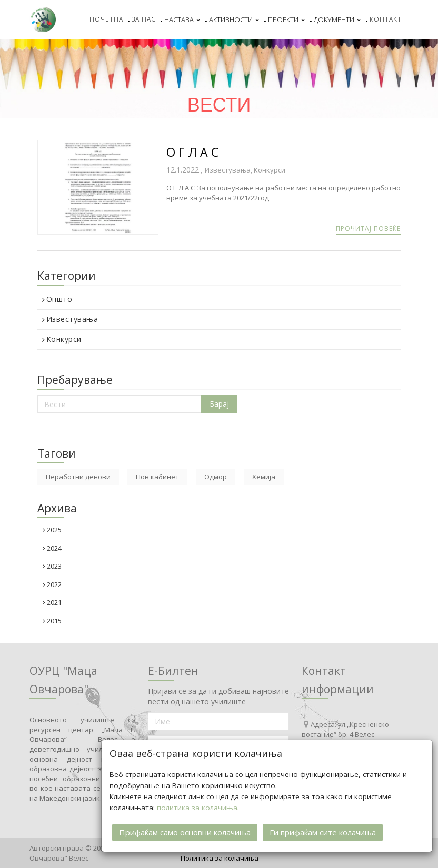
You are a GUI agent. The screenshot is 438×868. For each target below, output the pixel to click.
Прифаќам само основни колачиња (185, 831)
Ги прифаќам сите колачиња (323, 831)
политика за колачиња (197, 806)
